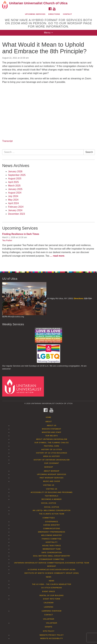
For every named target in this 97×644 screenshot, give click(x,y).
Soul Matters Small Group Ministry (52, 556)
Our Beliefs (52, 436)
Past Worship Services (52, 478)
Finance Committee (52, 539)
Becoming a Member (52, 499)
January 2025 (15, 189)
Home (49, 417)
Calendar (49, 603)
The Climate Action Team (52, 514)
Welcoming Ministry (52, 535)
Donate (49, 627)
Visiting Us (49, 485)
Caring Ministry (52, 525)
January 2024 (15, 210)
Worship (49, 467)
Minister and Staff (52, 432)
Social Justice (49, 503)
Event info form (52, 599)
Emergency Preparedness (52, 532)
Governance (52, 522)
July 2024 (13, 196)
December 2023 (17, 214)
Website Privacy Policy (52, 635)
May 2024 (13, 200)
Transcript (7, 141)
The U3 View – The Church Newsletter (52, 584)
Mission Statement (52, 429)
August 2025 (15, 179)
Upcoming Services (35, 14)
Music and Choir (52, 481)
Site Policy (49, 631)
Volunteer (49, 619)
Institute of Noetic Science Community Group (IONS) (52, 573)
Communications (52, 529)
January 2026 (15, 171)
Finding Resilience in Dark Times (21, 234)
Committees (49, 518)
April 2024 (13, 203)
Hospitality (52, 542)
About (49, 422)
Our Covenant (52, 463)
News (49, 577)
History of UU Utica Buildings (52, 453)
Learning (49, 607)
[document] (48, 152)
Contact (67, 14)
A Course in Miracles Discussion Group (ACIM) (52, 570)
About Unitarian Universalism (52, 439)
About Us (52, 426)
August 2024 (15, 193)
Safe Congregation (52, 552)
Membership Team (52, 549)
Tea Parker (7, 240)
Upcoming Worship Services (52, 474)
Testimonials (52, 496)
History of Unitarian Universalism (52, 460)
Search (89, 152)
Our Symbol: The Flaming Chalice (52, 443)
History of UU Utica (52, 449)
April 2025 (13, 182)
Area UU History (52, 456)
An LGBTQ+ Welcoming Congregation (52, 510)
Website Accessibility (52, 638)
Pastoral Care (52, 446)
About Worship (52, 471)
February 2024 (16, 207)
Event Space (49, 591)
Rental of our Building (52, 595)
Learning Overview (52, 611)
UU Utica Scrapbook (52, 588)
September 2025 (17, 175)
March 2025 (14, 186)
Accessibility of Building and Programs (52, 492)
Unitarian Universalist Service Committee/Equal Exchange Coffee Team (52, 563)
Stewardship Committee (52, 559)
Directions (54, 14)
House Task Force (52, 546)
